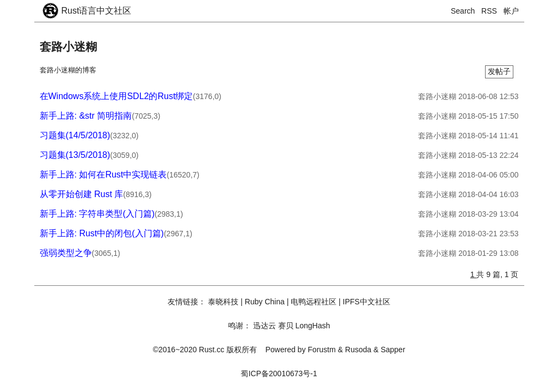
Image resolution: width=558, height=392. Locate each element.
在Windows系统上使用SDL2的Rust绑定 (116, 96)
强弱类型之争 (66, 253)
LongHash (312, 326)
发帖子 (499, 71)
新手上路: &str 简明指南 (86, 116)
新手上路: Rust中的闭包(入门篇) (102, 233)
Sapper (393, 350)
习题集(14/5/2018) (75, 135)
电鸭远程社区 (314, 302)
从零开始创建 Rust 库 (82, 194)
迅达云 (265, 326)
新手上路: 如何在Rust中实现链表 (103, 174)
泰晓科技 (223, 302)
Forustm (321, 350)
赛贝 (286, 326)
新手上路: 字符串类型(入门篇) (97, 214)
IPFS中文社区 (367, 302)
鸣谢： (240, 326)
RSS (489, 11)
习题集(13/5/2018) (75, 155)
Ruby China (265, 302)
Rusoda (358, 350)
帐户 (511, 11)
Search (463, 11)
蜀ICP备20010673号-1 (279, 373)
